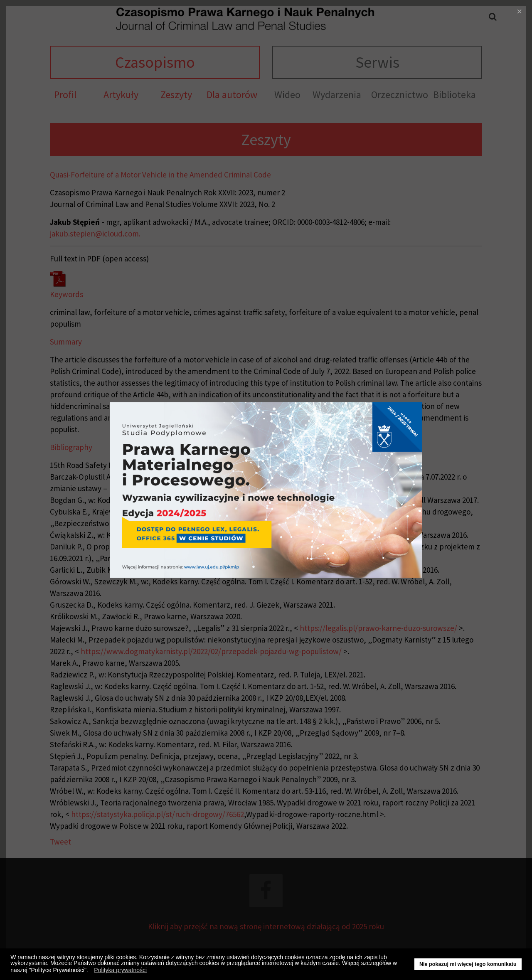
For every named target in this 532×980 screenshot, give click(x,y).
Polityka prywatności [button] (120, 970)
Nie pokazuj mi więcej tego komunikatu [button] (468, 964)
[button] (90, 971)
